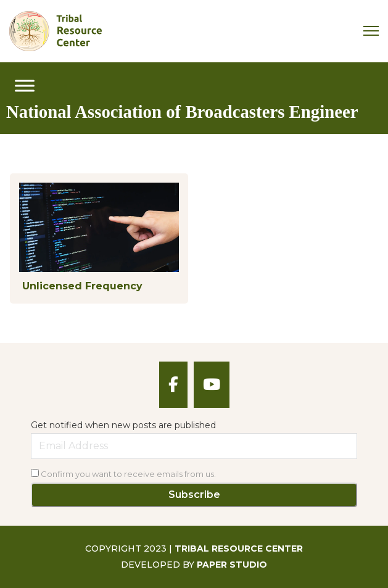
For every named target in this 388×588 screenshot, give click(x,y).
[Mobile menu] (371, 31)
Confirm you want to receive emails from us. (123, 474)
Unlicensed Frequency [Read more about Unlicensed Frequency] (82, 286)
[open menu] (25, 86)
